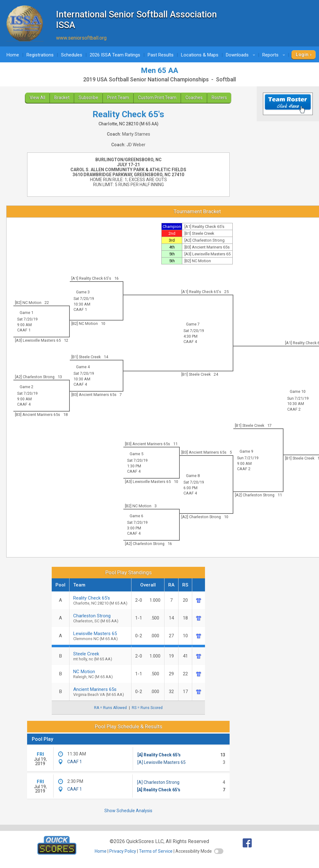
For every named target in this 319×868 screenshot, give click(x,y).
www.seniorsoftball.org (81, 38)
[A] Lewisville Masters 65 (162, 762)
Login (302, 55)
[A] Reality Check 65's (159, 755)
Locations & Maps (200, 55)
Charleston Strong (100, 618)
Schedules (72, 55)
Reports (275, 55)
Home (13, 55)
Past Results (161, 55)
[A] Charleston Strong (158, 782)
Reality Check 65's (100, 600)
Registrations (40, 55)
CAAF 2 (294, 409)
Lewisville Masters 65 (100, 636)
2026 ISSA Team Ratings (115, 55)
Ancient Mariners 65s (100, 692)
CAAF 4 (190, 342)
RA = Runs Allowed (110, 708)
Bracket (62, 98)
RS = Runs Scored (147, 708)
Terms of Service (156, 851)
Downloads (241, 55)
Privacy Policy (123, 851)
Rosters (219, 98)
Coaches (194, 98)
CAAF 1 (80, 309)
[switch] (219, 851)
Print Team (118, 98)
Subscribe (88, 98)
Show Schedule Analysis (128, 811)
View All (37, 98)
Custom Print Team (157, 98)
